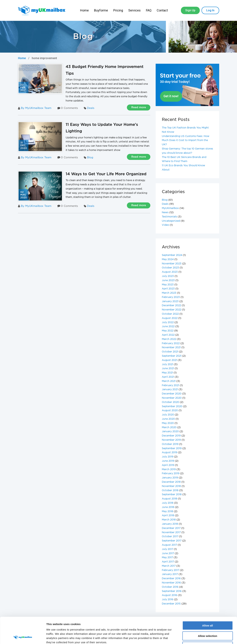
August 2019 (169, 453)
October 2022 (170, 314)
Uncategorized (171, 221)
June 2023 (168, 280)
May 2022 (168, 331)
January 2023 (170, 301)
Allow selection (207, 611)
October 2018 (170, 490)
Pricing (118, 10)
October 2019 (170, 444)
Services (134, 10)
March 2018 (169, 520)
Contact (163, 10)
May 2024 (168, 259)
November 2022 (172, 310)
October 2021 (170, 352)
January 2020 (170, 432)
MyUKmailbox (170, 208)
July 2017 (167, 549)
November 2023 (172, 264)
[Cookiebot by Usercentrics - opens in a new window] (23, 637)
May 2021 (167, 373)
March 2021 (169, 381)
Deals (91, 108)
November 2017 (171, 532)
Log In (210, 10)
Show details (185, 637)
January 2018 (170, 524)
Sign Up (190, 10)
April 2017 (168, 562)
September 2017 (172, 541)
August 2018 (169, 499)
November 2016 (171, 583)
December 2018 (171, 482)
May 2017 (167, 558)
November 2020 (172, 398)
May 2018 (167, 511)
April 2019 (168, 465)
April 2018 (168, 516)
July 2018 (168, 503)
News (165, 212)
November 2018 (171, 486)
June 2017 (168, 553)
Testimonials (169, 217)
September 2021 (172, 356)
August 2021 (169, 360)
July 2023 (168, 276)
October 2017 (170, 537)
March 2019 (169, 469)
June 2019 (168, 461)
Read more (139, 107)
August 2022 (170, 318)
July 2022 (168, 322)
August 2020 (170, 411)
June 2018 (168, 507)
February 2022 (171, 343)
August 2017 (169, 545)
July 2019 (168, 457)
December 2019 (171, 436)
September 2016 (172, 591)
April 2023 (168, 289)
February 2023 (171, 297)
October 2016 (170, 587)
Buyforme (101, 10)
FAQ (149, 10)
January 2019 (170, 478)
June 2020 (168, 419)
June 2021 (168, 369)
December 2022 (171, 305)
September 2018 (172, 495)
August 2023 (170, 272)
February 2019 (171, 474)
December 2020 (172, 394)
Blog (90, 158)
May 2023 (168, 285)
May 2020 (168, 423)
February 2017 (170, 570)
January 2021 (170, 390)
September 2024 (172, 255)
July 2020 (168, 415)
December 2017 (171, 528)
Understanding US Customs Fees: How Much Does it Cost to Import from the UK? (186, 140)
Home (84, 10)
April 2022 (168, 335)
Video (165, 225)
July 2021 (167, 364)
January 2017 (170, 574)
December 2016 (171, 579)
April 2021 (168, 377)
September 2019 (172, 448)
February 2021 (170, 385)
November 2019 (171, 440)
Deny (208, 621)
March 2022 (169, 339)
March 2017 (169, 566)
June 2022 (168, 327)
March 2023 (169, 293)
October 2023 (170, 268)
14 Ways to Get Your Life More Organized (106, 174)
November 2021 (171, 348)
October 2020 (170, 402)
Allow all (208, 601)
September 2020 (172, 406)
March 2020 (169, 427)
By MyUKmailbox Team (35, 108)
